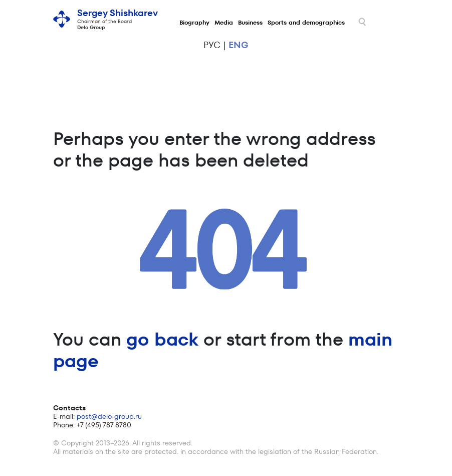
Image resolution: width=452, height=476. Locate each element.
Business (250, 22)
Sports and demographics (306, 22)
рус (212, 45)
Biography (194, 22)
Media (224, 22)
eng (239, 45)
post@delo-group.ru (109, 416)
